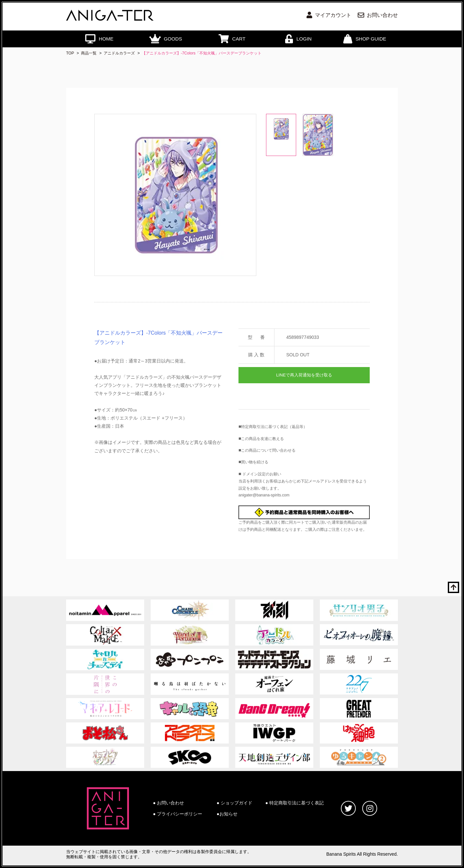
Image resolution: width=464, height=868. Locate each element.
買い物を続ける (255, 462)
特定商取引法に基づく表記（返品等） (274, 427)
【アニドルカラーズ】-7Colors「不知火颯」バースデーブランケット (202, 53)
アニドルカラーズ (119, 53)
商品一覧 (89, 53)
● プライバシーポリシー (178, 814)
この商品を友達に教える (262, 439)
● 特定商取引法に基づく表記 (295, 803)
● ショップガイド (235, 803)
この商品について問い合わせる (268, 450)
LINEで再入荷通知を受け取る (304, 375)
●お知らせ (227, 814)
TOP (70, 53)
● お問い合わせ (168, 803)
